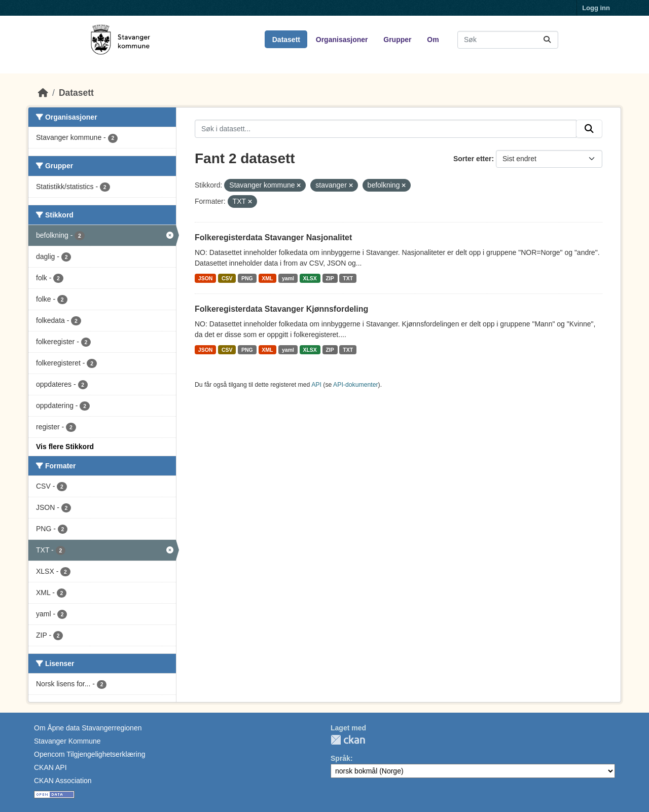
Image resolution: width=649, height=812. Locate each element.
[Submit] (547, 40)
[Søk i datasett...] (508, 40)
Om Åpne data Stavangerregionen (88, 728)
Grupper (397, 40)
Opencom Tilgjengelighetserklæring (89, 754)
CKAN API (50, 767)
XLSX (310, 278)
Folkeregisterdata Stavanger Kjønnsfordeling (281, 309)
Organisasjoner (342, 40)
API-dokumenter (356, 385)
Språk (340, 758)
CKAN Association (63, 781)
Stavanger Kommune (67, 741)
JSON (206, 278)
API (316, 385)
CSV (227, 278)
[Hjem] (43, 93)
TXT (348, 278)
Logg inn (596, 8)
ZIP (330, 278)
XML (267, 278)
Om (433, 40)
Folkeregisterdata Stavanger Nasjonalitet (273, 237)
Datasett (286, 40)
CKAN (348, 740)
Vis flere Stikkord (65, 447)
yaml (288, 278)
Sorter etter (472, 159)
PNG (247, 278)
